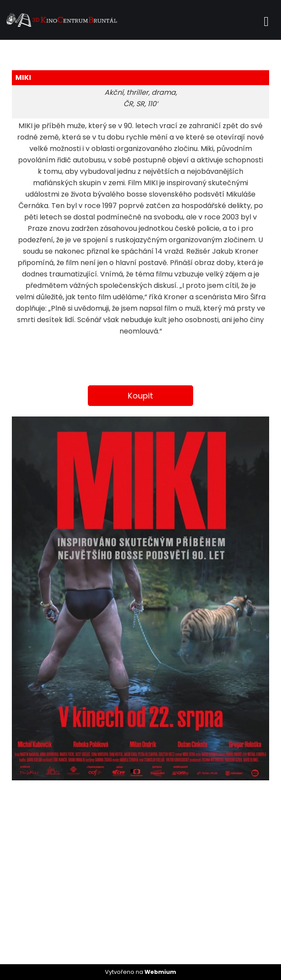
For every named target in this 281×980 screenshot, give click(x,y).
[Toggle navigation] (266, 20)
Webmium (160, 972)
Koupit (140, 396)
